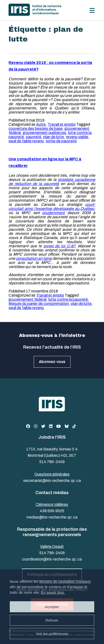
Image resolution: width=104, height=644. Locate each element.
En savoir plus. (53, 592)
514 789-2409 (52, 462)
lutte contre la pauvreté (68, 299)
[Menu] (92, 10)
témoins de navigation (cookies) (65, 581)
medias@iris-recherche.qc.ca (52, 517)
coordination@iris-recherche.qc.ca (52, 559)
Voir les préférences (52, 634)
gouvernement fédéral (27, 299)
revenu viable (77, 137)
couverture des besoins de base (36, 129)
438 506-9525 (52, 511)
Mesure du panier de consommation (39, 304)
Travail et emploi (62, 124)
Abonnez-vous (52, 362)
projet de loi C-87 (59, 246)
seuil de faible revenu (26, 141)
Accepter (52, 607)
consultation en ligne (34, 258)
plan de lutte (54, 137)
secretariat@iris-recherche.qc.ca (52, 481)
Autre (41, 124)
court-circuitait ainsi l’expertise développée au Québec (52, 207)
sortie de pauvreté (61, 141)
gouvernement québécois (44, 133)
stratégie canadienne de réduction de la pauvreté (52, 182)
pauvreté (34, 137)
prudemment (53, 213)
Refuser (52, 620)
